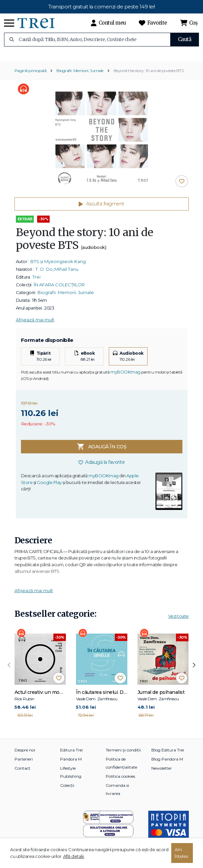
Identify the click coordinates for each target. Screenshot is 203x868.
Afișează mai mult (35, 323)
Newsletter (162, 772)
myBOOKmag (125, 376)
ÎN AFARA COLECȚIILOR (59, 288)
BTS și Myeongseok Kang (58, 265)
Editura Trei (71, 754)
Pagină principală (31, 74)
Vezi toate (179, 619)
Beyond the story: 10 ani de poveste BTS (149, 74)
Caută (185, 39)
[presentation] (9, 669)
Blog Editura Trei (168, 754)
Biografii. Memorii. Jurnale (80, 74)
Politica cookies (120, 780)
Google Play (49, 486)
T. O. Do (44, 272)
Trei (36, 280)
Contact (22, 772)
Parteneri (24, 763)
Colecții (67, 789)
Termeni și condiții (123, 754)
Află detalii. (74, 856)
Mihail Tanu (66, 272)
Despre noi (25, 754)
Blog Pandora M (167, 763)
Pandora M (71, 763)
